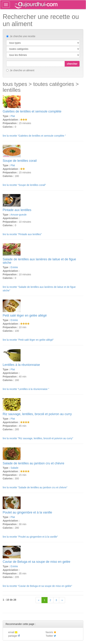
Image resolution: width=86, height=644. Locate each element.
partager (14, 636)
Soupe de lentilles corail (20, 161)
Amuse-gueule (18, 215)
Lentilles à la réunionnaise (21, 365)
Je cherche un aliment (20, 70)
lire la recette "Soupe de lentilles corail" (24, 185)
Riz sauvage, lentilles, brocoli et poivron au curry (37, 414)
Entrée (14, 267)
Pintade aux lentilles (17, 210)
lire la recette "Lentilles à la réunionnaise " (26, 389)
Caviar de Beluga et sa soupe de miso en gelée (36, 562)
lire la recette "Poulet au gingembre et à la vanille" (30, 537)
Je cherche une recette (21, 36)
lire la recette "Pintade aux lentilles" (22, 234)
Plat (13, 116)
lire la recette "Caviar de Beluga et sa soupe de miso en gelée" (37, 586)
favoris (51, 632)
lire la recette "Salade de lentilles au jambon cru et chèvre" (35, 487)
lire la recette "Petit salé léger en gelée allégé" (28, 340)
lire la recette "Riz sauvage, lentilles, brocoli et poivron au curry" (38, 438)
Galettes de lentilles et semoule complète (32, 111)
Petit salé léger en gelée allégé (25, 315)
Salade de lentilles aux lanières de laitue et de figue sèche (39, 261)
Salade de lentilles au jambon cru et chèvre (33, 463)
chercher (72, 64)
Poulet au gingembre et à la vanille (27, 512)
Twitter (51, 636)
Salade (14, 468)
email (13, 632)
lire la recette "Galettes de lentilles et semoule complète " (34, 136)
